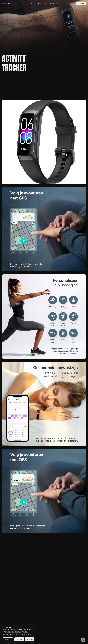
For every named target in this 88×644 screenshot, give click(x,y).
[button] (33, 3)
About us (41, 3)
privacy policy (27, 634)
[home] (8, 3)
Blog (57, 3)
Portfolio (48, 3)
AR (53, 3)
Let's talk (81, 3)
